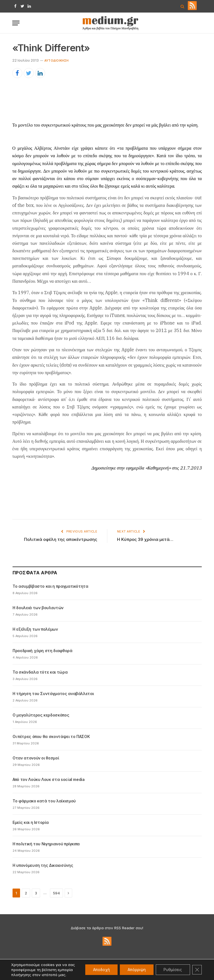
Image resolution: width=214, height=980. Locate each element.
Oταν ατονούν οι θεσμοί (36, 758)
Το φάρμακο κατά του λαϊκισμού (44, 801)
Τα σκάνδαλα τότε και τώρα (40, 672)
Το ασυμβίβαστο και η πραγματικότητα (50, 586)
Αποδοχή (97, 967)
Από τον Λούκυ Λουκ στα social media (49, 779)
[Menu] (16, 23)
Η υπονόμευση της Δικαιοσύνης (43, 865)
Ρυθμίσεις (172, 967)
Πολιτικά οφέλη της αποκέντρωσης (61, 539)
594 (56, 893)
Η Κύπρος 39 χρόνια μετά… (145, 539)
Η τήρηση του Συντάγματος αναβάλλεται (53, 694)
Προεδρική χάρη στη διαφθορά (42, 651)
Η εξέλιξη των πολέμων (35, 629)
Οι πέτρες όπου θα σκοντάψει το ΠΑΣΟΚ (51, 736)
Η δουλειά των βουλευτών (38, 608)
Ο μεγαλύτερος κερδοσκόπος (41, 715)
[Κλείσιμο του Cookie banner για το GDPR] (197, 967)
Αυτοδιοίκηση (57, 61)
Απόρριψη (134, 967)
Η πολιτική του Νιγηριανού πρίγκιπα (46, 844)
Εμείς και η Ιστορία (31, 822)
